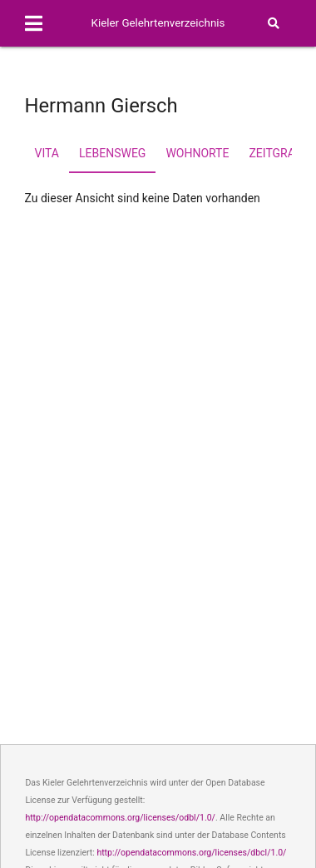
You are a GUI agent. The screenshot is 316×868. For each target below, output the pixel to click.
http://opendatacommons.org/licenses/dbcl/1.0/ (191, 853)
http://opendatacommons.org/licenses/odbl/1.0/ (120, 818)
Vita (47, 153)
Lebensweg (112, 153)
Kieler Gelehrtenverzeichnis (158, 23)
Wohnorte (197, 153)
